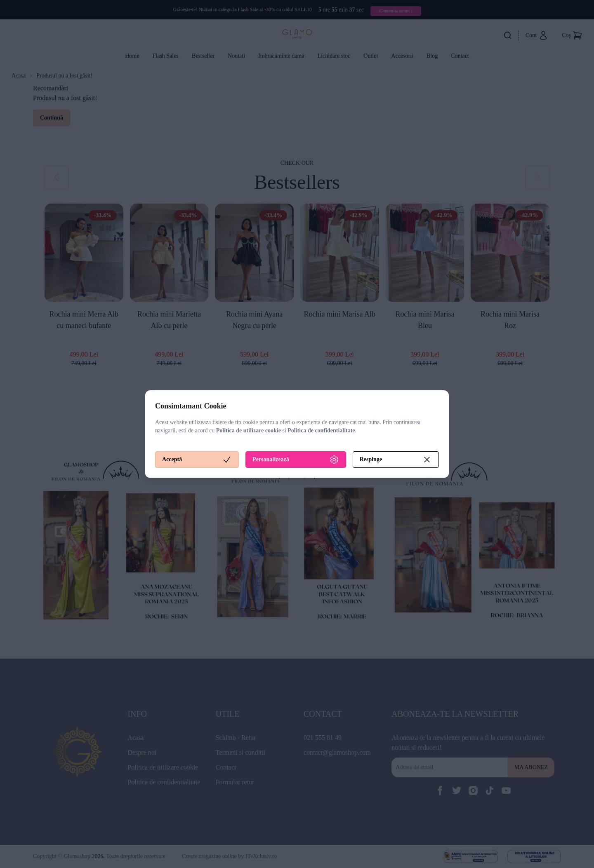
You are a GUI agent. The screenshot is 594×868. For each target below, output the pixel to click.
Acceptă (197, 460)
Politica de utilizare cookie (249, 430)
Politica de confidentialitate (321, 430)
